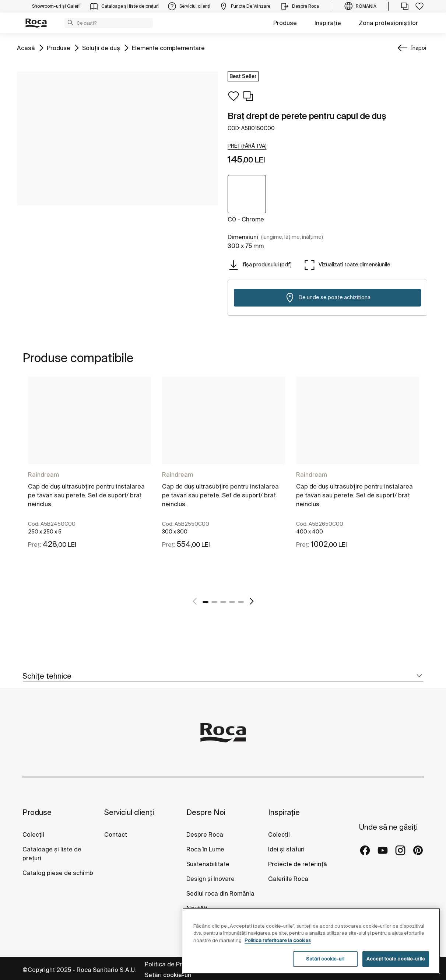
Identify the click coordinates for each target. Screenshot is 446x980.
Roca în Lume (205, 849)
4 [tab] (232, 602)
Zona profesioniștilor (388, 23)
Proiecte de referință (298, 864)
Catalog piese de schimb (58, 873)
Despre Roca (205, 834)
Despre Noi (206, 812)
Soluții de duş (101, 47)
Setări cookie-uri (168, 975)
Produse (285, 23)
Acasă (26, 47)
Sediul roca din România (220, 893)
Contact (116, 834)
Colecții (33, 834)
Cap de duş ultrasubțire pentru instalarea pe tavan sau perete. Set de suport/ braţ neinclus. (86, 495)
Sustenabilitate (208, 864)
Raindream (43, 475)
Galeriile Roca (288, 879)
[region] (311, 941)
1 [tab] (206, 602)
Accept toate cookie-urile (396, 959)
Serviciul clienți (129, 812)
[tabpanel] (89, 482)
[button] (70, 22)
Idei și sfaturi (286, 849)
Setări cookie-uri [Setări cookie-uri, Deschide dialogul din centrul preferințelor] (325, 959)
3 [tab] (223, 602)
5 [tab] (241, 602)
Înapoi (419, 48)
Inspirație (328, 23)
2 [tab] (214, 602)
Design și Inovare (210, 879)
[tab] (223, 676)
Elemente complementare (168, 47)
